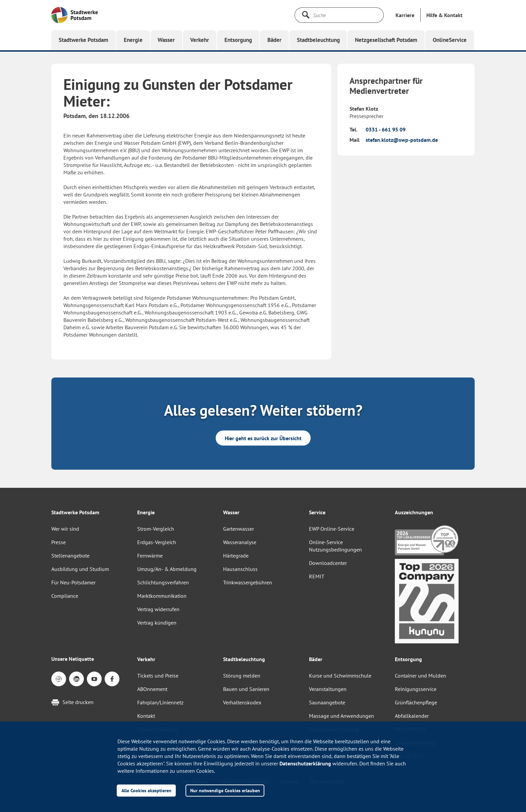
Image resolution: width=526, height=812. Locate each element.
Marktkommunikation (162, 596)
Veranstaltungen (328, 689)
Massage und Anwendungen (341, 716)
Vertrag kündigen (157, 623)
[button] (444, 15)
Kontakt (146, 716)
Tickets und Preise (158, 676)
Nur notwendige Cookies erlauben (225, 790)
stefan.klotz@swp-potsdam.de (402, 140)
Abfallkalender (412, 716)
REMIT (317, 576)
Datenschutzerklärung (305, 763)
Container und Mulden (420, 676)
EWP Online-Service (332, 529)
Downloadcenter (328, 563)
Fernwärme (150, 556)
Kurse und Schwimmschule (340, 676)
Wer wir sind (65, 529)
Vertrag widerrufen (158, 609)
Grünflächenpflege (416, 702)
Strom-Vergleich (156, 529)
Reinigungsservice (416, 689)
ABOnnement (152, 689)
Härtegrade (236, 556)
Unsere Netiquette (73, 659)
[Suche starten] (306, 15)
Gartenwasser (239, 529)
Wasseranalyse (240, 542)
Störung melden (242, 676)
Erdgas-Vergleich (157, 542)
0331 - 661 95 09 (386, 129)
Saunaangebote (327, 702)
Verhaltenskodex (242, 702)
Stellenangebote (70, 556)
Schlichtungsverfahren (163, 582)
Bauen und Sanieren (246, 689)
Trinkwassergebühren (248, 582)
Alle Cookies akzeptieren (146, 790)
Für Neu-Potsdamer (73, 582)
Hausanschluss (240, 569)
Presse (59, 542)
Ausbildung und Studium (80, 569)
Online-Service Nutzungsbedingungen (335, 546)
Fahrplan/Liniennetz (160, 702)
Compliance (65, 596)
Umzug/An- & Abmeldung (167, 569)
